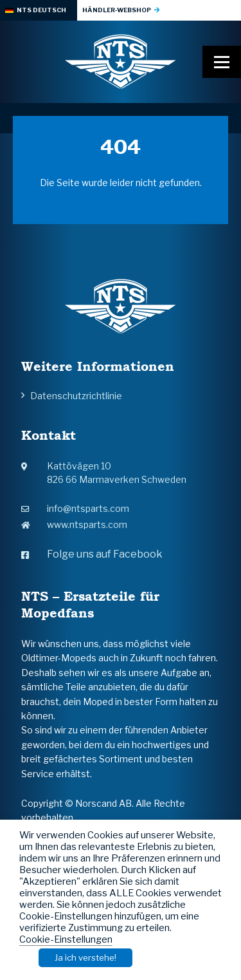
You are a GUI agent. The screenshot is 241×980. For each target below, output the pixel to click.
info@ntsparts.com (75, 508)
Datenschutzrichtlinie (76, 396)
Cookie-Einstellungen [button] (66, 939)
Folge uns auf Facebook (92, 554)
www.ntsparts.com (74, 524)
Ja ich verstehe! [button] (85, 957)
